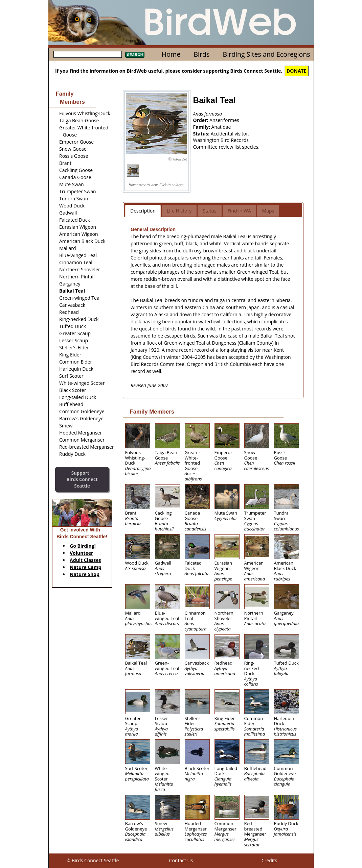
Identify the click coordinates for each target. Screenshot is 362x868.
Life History (179, 211)
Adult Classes (85, 560)
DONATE (297, 71)
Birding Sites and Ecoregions (267, 54)
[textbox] (88, 54)
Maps (268, 211)
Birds (201, 54)
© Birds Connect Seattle (93, 860)
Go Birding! (83, 546)
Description (143, 211)
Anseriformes (224, 120)
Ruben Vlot (180, 159)
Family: (202, 127)
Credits (269, 860)
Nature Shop (85, 574)
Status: (202, 134)
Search (135, 55)
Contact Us (181, 860)
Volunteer (81, 553)
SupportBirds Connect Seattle (82, 479)
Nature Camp (85, 567)
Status (210, 211)
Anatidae (221, 127)
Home (171, 54)
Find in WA (239, 211)
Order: (201, 120)
